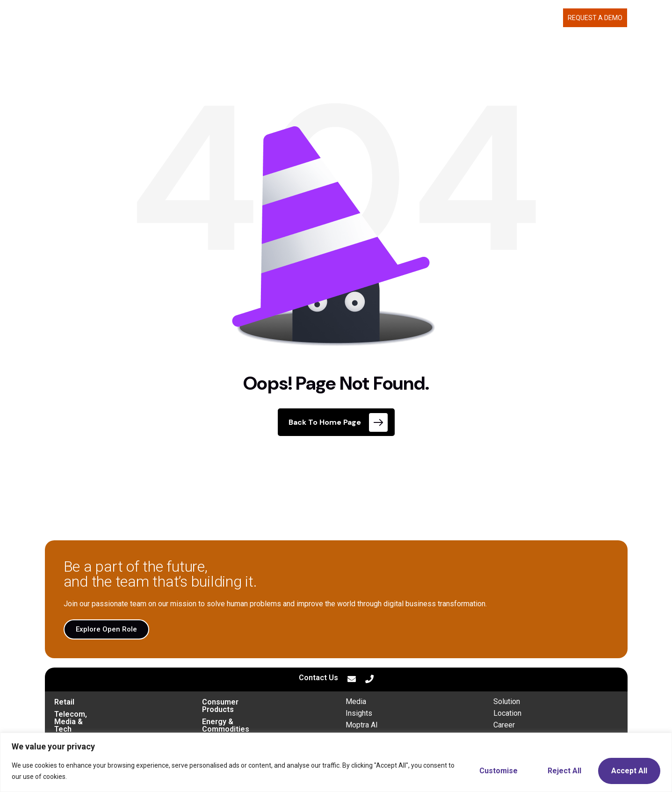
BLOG (550, 18)
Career (504, 725)
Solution (507, 701)
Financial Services (234, 726)
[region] (336, 762)
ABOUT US (474, 18)
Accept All (629, 771)
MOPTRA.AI (352, 18)
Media (356, 701)
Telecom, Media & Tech (95, 714)
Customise (499, 771)
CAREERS (518, 18)
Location (507, 713)
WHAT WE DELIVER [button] (412, 18)
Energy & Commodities (242, 714)
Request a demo (595, 18)
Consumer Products (237, 702)
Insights (359, 713)
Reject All (564, 771)
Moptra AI (362, 725)
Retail (64, 702)
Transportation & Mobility (98, 726)
